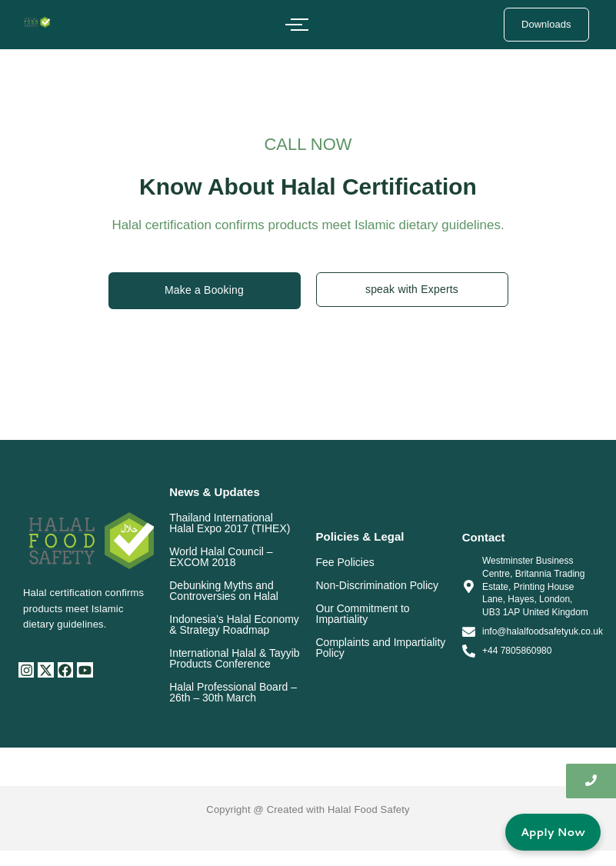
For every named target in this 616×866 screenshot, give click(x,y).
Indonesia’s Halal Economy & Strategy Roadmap (234, 625)
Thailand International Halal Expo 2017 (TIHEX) (230, 523)
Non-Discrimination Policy (378, 585)
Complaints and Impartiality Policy (381, 648)
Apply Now (553, 832)
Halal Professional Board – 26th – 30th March (233, 692)
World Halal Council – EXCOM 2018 (221, 557)
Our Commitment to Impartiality (363, 614)
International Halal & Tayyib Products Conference (234, 658)
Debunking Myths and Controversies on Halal (224, 591)
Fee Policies (345, 562)
